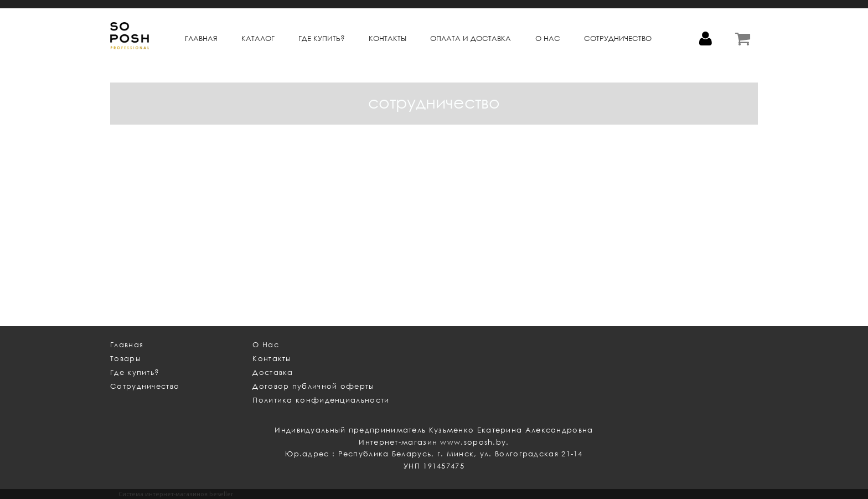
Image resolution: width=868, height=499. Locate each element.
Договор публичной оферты (313, 386)
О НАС (548, 38)
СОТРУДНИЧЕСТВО (618, 38)
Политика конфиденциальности (321, 400)
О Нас (266, 345)
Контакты (272, 359)
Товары (126, 359)
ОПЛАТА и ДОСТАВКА (471, 38)
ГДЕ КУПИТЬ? (322, 38)
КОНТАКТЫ (387, 38)
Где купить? (135, 372)
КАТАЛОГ (258, 38)
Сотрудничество (145, 386)
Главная (201, 38)
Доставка (273, 372)
